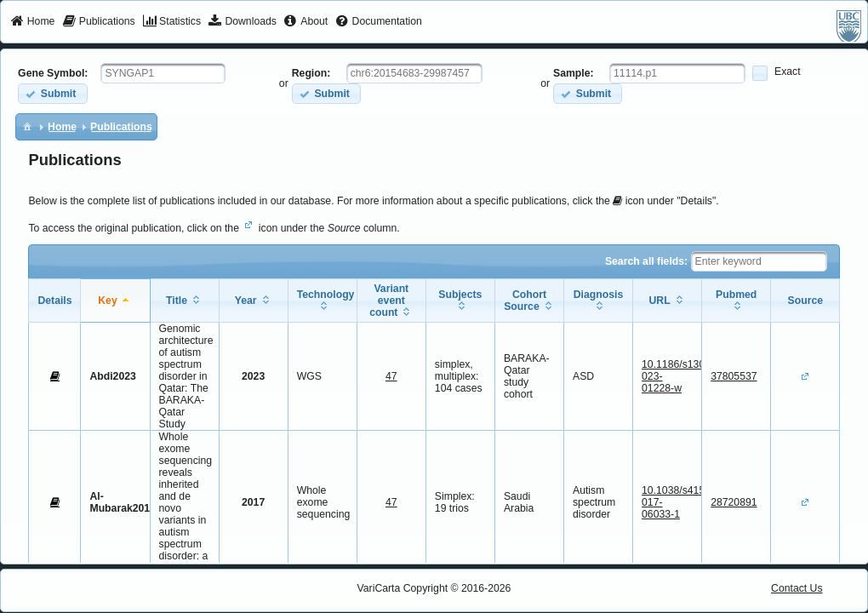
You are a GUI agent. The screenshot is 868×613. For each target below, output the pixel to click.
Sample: (574, 73)
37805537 (734, 376)
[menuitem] (33, 22)
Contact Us (797, 588)
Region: (311, 73)
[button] (52, 93)
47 (391, 376)
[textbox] (163, 73)
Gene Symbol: (53, 73)
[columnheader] (115, 301)
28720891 (734, 502)
